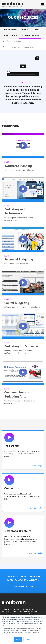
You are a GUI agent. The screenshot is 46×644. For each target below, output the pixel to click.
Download (34, 553)
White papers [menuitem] (11, 30)
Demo (36, 466)
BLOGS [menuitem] (25, 30)
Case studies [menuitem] (11, 35)
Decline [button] (28, 639)
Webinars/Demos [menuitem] (30, 35)
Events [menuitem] (36, 30)
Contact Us (34, 508)
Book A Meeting (23, 586)
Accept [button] (18, 639)
